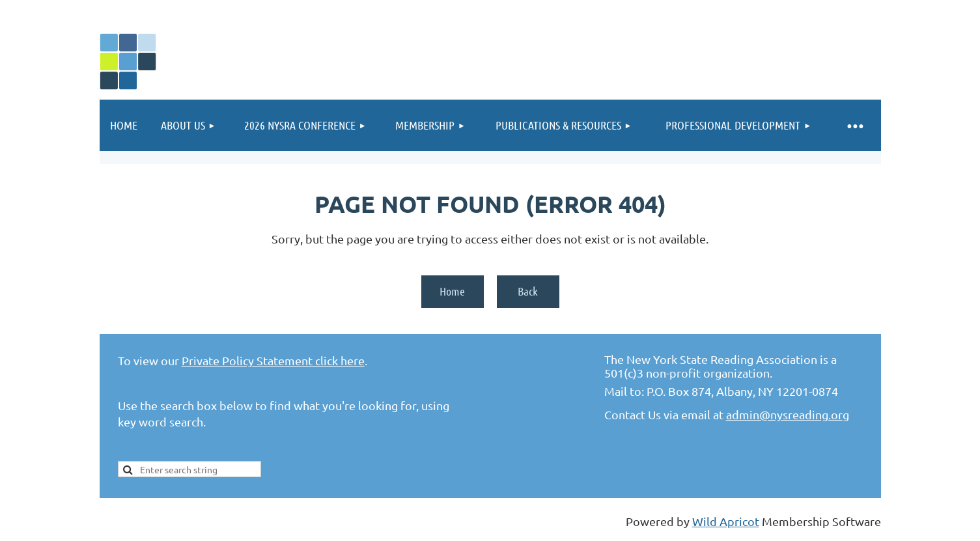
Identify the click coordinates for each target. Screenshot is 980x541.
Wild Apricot (726, 521)
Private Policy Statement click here (273, 360)
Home (452, 291)
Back (528, 291)
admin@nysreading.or (784, 414)
